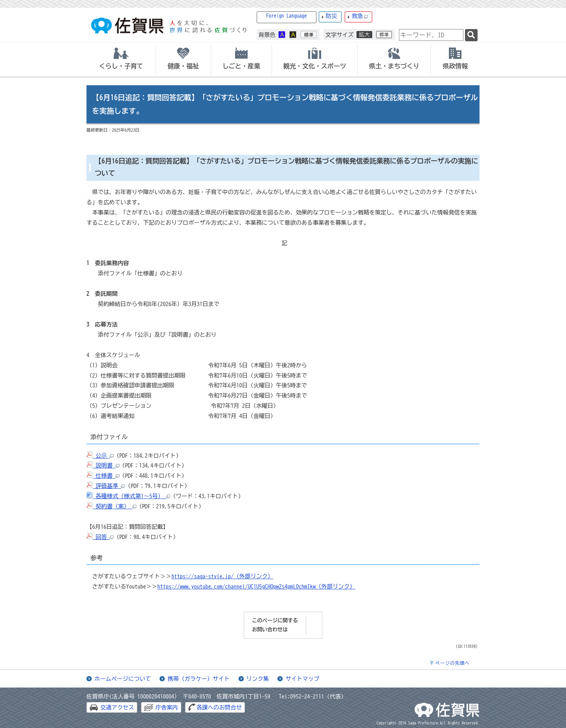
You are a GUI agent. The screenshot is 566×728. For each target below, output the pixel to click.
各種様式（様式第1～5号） (128, 496)
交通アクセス (117, 707)
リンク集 (258, 679)
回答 (100, 537)
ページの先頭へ (452, 663)
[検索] (471, 35)
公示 (100, 456)
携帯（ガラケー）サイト (198, 679)
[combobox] (431, 35)
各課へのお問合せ (219, 707)
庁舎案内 (167, 707)
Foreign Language (287, 16)
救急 (360, 16)
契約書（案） (111, 506)
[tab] (121, 60)
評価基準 (106, 486)
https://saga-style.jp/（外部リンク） (222, 576)
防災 (332, 16)
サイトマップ (302, 679)
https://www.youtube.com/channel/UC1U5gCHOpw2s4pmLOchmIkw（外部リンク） (256, 586)
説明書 (103, 465)
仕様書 (103, 476)
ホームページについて (123, 679)
